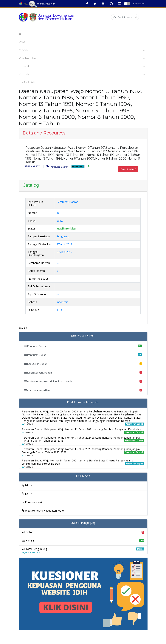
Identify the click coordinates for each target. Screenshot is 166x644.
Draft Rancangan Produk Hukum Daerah (83, 381)
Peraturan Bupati (83, 355)
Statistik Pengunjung (83, 523)
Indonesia (139, 4)
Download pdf (128, 169)
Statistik (83, 66)
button (127, 4)
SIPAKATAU (27, 82)
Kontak (83, 74)
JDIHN (27, 494)
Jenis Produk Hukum (83, 336)
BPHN (27, 485)
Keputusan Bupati (83, 364)
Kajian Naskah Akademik (83, 373)
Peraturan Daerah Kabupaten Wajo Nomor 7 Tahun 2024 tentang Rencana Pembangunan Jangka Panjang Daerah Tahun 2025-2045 (81, 439)
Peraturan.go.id (33, 502)
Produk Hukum (83, 58)
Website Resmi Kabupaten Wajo (43, 511)
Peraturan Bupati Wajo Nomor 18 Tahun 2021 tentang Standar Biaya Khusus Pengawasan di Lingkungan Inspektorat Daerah (78, 462)
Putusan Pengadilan (83, 390)
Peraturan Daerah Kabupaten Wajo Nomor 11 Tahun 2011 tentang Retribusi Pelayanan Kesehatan (81, 429)
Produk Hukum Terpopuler (83, 402)
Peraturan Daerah (57, 166)
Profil (23, 42)
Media (83, 50)
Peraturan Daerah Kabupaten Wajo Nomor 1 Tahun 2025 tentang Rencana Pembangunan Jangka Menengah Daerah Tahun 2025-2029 (81, 451)
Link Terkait (83, 476)
